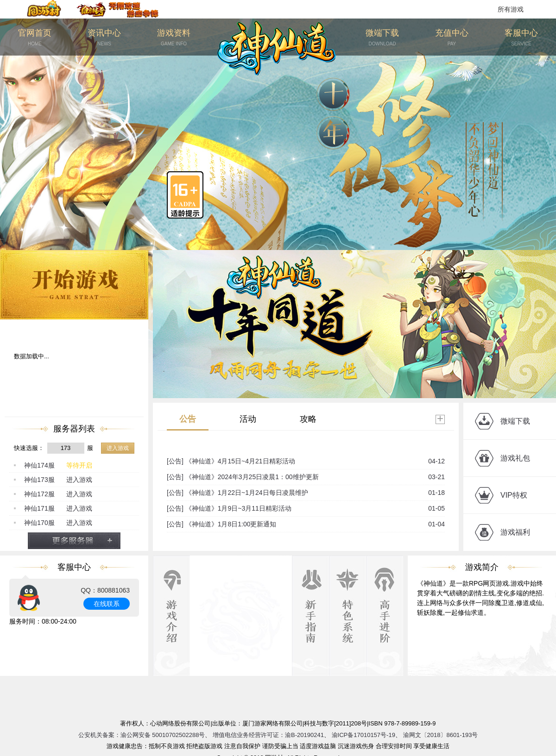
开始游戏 (74, 285)
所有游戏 (511, 9)
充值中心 (452, 38)
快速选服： (29, 448)
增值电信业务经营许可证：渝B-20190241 (268, 735)
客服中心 (521, 38)
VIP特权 (514, 495)
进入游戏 (118, 448)
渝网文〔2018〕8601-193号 (441, 735)
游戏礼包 (515, 458)
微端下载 (382, 38)
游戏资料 (174, 38)
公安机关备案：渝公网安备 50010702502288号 (142, 735)
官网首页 (35, 38)
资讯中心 (104, 38)
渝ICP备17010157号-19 (363, 735)
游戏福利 (515, 532)
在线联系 (107, 604)
